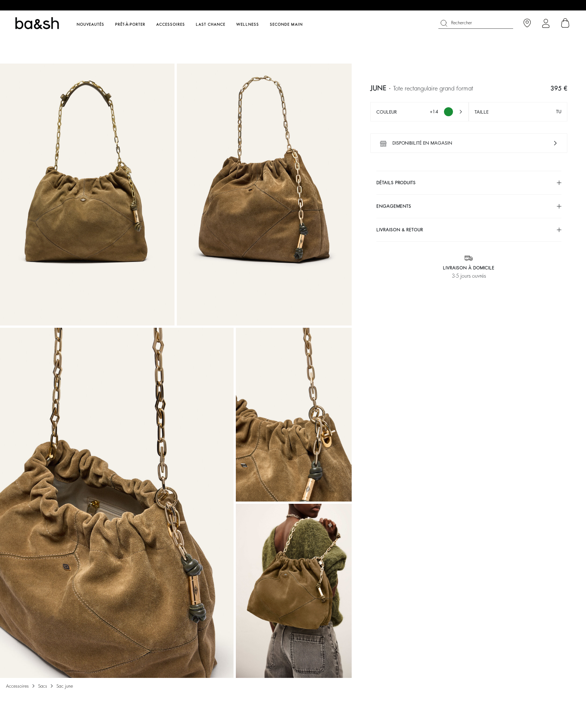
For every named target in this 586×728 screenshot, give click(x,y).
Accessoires (17, 686)
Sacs (43, 686)
